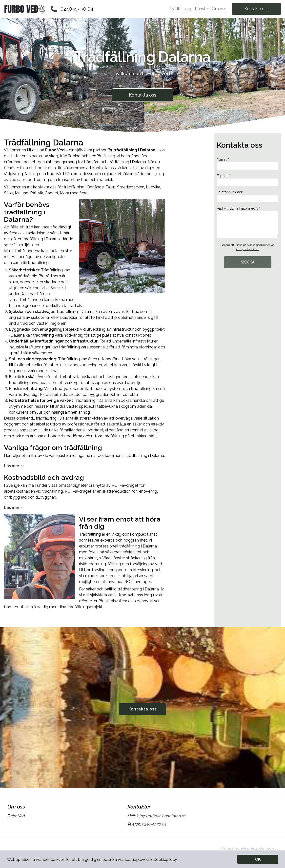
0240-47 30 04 (77, 9)
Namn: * (248, 164)
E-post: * (248, 180)
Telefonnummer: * (248, 196)
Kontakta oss (256, 9)
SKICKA (248, 262)
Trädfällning (180, 9)
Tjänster (202, 9)
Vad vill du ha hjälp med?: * (248, 222)
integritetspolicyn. (248, 249)
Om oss (219, 9)
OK (258, 859)
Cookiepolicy (165, 859)
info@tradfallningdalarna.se (161, 816)
